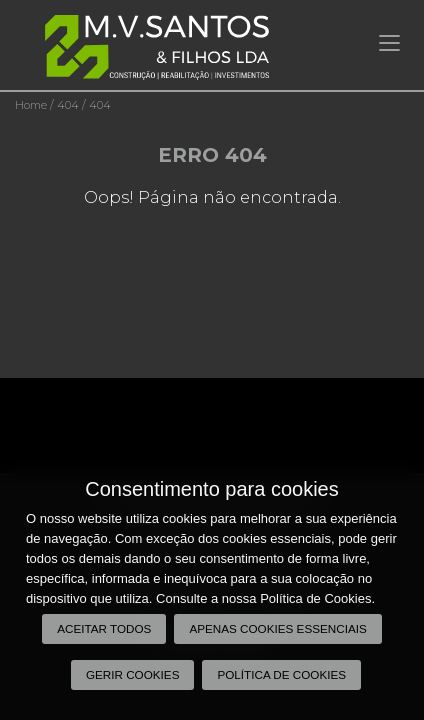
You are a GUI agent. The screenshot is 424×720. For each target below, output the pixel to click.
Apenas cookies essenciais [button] (277, 628)
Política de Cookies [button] (281, 674)
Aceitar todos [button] (104, 628)
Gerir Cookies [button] (133, 674)
